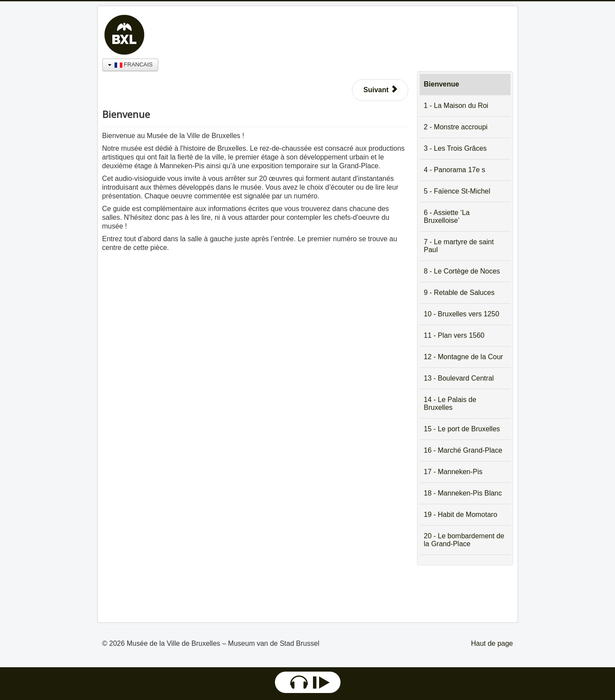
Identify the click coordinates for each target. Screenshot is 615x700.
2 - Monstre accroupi (456, 127)
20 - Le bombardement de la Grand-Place (464, 540)
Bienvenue (442, 84)
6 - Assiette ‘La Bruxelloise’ (447, 217)
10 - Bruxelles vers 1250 (462, 314)
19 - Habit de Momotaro (461, 515)
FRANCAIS (130, 64)
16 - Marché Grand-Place (463, 450)
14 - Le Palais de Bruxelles (450, 404)
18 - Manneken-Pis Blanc (463, 493)
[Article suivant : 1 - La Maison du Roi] (380, 90)
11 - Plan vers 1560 (454, 335)
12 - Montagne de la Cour (464, 357)
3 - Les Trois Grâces (455, 148)
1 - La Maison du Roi (456, 106)
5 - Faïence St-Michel (457, 191)
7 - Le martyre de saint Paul (459, 246)
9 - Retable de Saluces (459, 293)
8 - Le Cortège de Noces (462, 271)
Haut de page (492, 643)
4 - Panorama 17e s (455, 170)
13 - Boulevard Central (459, 378)
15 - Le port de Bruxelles (462, 429)
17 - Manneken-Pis (453, 472)
